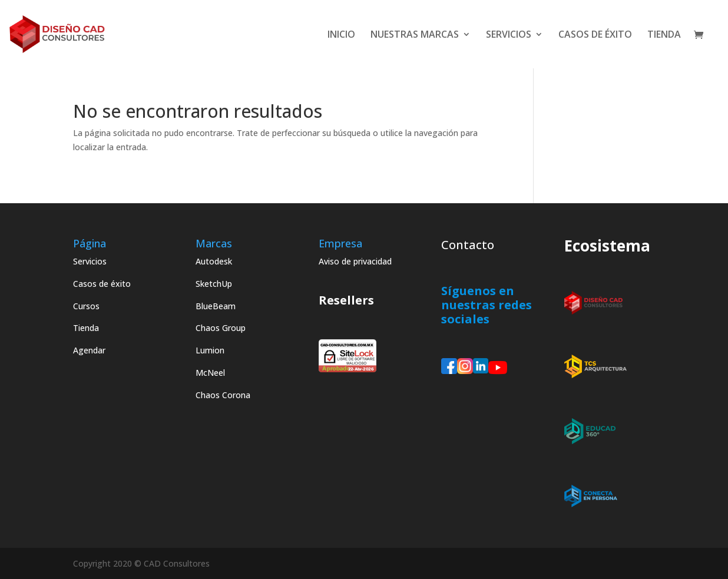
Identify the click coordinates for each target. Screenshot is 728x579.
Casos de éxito (102, 284)
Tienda (86, 328)
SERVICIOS (509, 35)
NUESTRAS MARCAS (415, 35)
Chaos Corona (223, 395)
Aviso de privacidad (355, 261)
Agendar (89, 350)
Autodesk (214, 261)
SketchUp (214, 284)
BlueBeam (216, 306)
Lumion (210, 350)
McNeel (210, 373)
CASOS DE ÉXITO (595, 35)
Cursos (86, 306)
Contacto (468, 245)
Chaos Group (221, 328)
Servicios (90, 261)
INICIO (341, 35)
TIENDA (664, 35)
